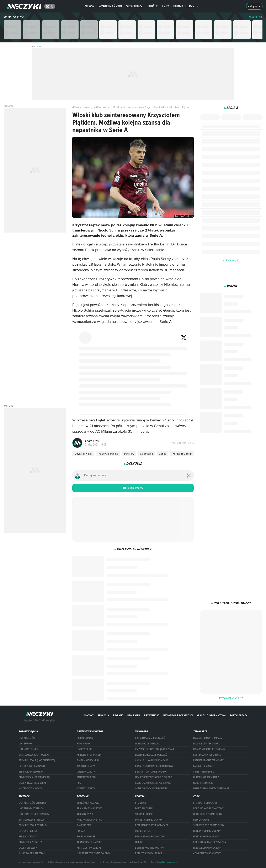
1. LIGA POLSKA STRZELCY (32, 853)
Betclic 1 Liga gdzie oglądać (151, 772)
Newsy (90, 6)
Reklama (118, 715)
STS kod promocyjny (205, 803)
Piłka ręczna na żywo (90, 809)
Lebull (139, 842)
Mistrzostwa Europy (89, 848)
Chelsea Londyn (86, 772)
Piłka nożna (101, 107)
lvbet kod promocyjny (207, 837)
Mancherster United (89, 755)
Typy (166, 6)
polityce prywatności (169, 862)
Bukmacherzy (186, 6)
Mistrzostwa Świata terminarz (211, 789)
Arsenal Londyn (86, 766)
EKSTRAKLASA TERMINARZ (207, 755)
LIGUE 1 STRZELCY (28, 848)
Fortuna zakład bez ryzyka (210, 842)
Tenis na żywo (85, 814)
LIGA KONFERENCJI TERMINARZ (209, 749)
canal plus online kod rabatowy (154, 766)
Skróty (152, 6)
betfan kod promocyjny (208, 831)
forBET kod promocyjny (149, 820)
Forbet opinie (143, 831)
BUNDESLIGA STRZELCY (31, 842)
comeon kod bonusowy (207, 853)
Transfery (129, 454)
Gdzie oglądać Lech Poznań (151, 789)
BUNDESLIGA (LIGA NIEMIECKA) (34, 777)
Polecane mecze (86, 837)
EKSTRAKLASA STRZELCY (32, 820)
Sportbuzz (134, 6)
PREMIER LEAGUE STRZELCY (33, 825)
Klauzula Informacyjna (211, 715)
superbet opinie (144, 814)
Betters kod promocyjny (150, 848)
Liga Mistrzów (27, 738)
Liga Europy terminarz (206, 744)
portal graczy (239, 715)
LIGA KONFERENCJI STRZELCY (34, 814)
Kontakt (89, 715)
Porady (81, 831)
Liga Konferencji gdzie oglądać (153, 777)
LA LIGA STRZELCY (28, 831)
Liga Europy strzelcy (31, 809)
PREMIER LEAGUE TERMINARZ (208, 760)
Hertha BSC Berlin (182, 454)
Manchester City (87, 777)
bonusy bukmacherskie (149, 853)
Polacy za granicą (108, 454)
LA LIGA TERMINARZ (203, 766)
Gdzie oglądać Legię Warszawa (153, 783)
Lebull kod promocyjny (207, 848)
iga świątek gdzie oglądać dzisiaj (154, 749)
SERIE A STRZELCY (28, 837)
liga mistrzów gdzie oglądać (94, 853)
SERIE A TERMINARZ (204, 772)
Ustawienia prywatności (178, 715)
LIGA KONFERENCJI (28, 749)
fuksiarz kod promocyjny (150, 837)
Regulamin (134, 715)
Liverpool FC (84, 749)
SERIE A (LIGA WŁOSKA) (31, 772)
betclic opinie (201, 820)
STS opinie (141, 803)
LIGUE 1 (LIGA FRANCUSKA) (32, 783)
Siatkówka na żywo (88, 803)
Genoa (163, 454)
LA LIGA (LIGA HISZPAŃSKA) (32, 766)
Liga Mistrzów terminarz (208, 738)
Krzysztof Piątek (83, 454)
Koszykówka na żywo (90, 820)
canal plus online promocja (152, 760)
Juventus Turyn (86, 789)
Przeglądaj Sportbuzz (231, 698)
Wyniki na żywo (110, 6)
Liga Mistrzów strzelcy (32, 803)
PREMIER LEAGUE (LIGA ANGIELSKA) (37, 760)
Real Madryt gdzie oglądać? (152, 825)
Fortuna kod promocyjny (208, 809)
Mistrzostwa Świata (30, 789)
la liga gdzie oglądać (148, 744)
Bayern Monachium (88, 760)
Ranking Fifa (84, 825)
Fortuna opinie (144, 809)
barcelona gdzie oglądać (150, 738)
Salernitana (147, 454)
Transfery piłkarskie (89, 842)
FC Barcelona (85, 738)
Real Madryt (84, 744)
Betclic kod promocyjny (208, 814)
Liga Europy (26, 744)
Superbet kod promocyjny (209, 825)
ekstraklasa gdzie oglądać (151, 755)
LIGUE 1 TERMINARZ (203, 783)
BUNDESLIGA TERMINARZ (206, 777)
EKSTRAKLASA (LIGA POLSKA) (34, 755)
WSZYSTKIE (256, 17)
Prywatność (152, 715)
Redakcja (103, 715)
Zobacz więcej (231, 260)
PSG (79, 783)
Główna (77, 107)
